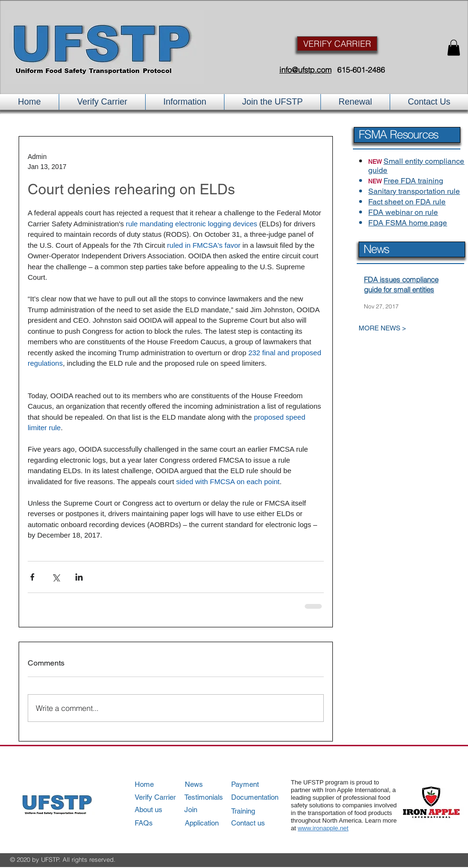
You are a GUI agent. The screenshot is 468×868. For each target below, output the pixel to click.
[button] (454, 48)
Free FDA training (413, 181)
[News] (212, 784)
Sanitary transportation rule (414, 191)
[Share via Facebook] (32, 577)
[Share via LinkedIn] (79, 577)
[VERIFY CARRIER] (337, 44)
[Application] (212, 823)
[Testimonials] (212, 797)
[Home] (162, 784)
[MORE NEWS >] (403, 328)
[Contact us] (258, 823)
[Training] (259, 811)
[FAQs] (162, 823)
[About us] (162, 810)
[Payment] (259, 784)
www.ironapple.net (323, 828)
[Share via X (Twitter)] (56, 577)
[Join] (212, 810)
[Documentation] (259, 797)
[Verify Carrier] (162, 797)
